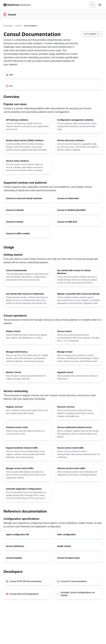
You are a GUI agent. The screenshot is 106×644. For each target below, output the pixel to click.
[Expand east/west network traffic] (27, 453)
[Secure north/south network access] (79, 432)
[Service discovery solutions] (79, 145)
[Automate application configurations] (27, 494)
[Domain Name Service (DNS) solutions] (27, 145)
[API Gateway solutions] (27, 125)
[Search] (93, 5)
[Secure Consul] (79, 336)
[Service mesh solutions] (27, 166)
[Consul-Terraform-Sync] (79, 558)
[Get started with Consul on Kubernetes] (27, 299)
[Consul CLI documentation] (79, 581)
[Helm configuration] (79, 535)
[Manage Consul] (79, 356)
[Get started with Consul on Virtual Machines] (79, 277)
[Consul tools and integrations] (27, 594)
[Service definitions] (27, 546)
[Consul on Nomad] (27, 210)
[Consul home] (10, 14)
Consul (18, 26)
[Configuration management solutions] (79, 125)
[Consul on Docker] (27, 222)
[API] (53, 75)
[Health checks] (79, 546)
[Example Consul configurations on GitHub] (79, 594)
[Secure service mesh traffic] (79, 453)
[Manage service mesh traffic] (27, 473)
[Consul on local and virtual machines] (27, 199)
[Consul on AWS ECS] (79, 222)
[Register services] (27, 412)
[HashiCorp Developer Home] (17, 5)
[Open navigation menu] (100, 5)
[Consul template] (27, 558)
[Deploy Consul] (27, 336)
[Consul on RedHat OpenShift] (79, 210)
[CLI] (53, 86)
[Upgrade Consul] (79, 376)
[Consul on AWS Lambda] (27, 234)
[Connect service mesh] (27, 432)
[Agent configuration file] (27, 535)
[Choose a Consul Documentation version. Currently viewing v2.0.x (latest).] (92, 34)
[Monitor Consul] (27, 376)
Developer (8, 26)
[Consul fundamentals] (27, 277)
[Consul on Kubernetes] (79, 199)
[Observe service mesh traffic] (79, 473)
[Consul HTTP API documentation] (27, 581)
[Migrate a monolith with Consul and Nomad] (79, 299)
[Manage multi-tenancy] (27, 356)
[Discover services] (79, 412)
